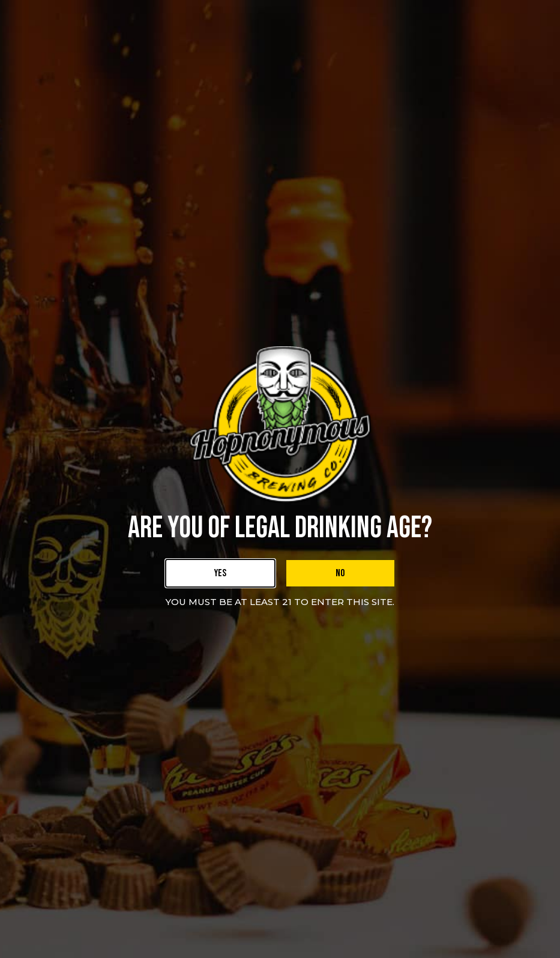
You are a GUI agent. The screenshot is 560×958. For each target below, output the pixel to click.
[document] (280, 479)
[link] (220, 573)
